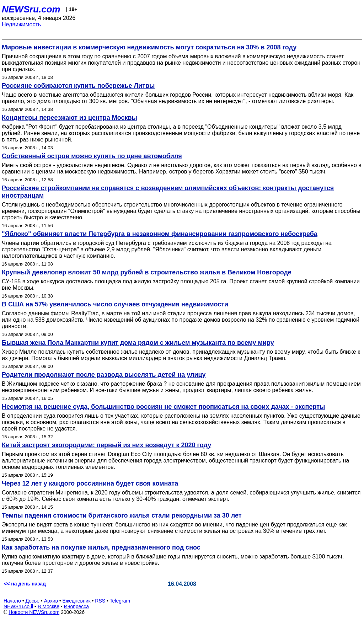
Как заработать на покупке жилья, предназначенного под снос (101, 547)
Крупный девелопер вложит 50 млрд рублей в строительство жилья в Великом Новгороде (147, 272)
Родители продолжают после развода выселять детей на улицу (104, 375)
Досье (32, 601)
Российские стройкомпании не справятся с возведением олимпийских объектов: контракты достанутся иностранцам (168, 192)
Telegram (120, 601)
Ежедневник (77, 601)
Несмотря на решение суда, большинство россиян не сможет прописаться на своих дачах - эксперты (163, 407)
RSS (100, 601)
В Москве (49, 606)
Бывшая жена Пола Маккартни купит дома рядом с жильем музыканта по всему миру (138, 343)
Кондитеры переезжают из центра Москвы (69, 118)
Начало (12, 601)
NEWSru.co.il (18, 606)
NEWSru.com (31, 9)
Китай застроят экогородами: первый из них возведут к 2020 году (106, 445)
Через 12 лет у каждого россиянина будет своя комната (90, 483)
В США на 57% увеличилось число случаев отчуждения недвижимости (115, 304)
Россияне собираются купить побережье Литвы (78, 86)
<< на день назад (25, 584)
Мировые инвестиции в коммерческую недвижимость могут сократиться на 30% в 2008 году (149, 47)
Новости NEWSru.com (34, 612)
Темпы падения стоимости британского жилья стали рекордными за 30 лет (122, 515)
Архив (51, 601)
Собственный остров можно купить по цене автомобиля (92, 156)
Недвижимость (21, 24)
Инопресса (77, 606)
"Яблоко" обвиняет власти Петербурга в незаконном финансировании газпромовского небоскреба (160, 234)
